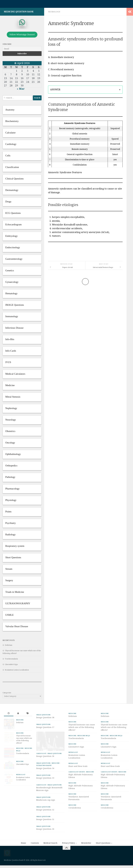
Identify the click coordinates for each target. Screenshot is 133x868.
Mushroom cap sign (46, 809)
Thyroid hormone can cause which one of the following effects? (82, 727)
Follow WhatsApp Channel (22, 35)
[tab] (85, 90)
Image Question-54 (45, 777)
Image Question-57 (45, 727)
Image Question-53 (45, 787)
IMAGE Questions (43, 715)
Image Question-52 (45, 819)
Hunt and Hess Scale (78, 766)
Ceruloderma (75, 808)
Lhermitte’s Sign (11, 664)
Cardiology (41, 762)
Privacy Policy (68, 852)
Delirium (9, 645)
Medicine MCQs (84, 736)
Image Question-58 (45, 717)
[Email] (22, 49)
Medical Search (50, 852)
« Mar (21, 89)
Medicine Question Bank (19, 12)
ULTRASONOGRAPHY (44, 775)
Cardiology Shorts (77, 772)
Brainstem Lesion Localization (17, 670)
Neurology (54, 12)
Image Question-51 (45, 828)
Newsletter (86, 852)
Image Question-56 (45, 765)
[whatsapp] (22, 22)
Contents (35, 852)
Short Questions (103, 852)
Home (24, 852)
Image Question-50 (45, 838)
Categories (7, 693)
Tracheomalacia (11, 659)
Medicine (20, 720)
